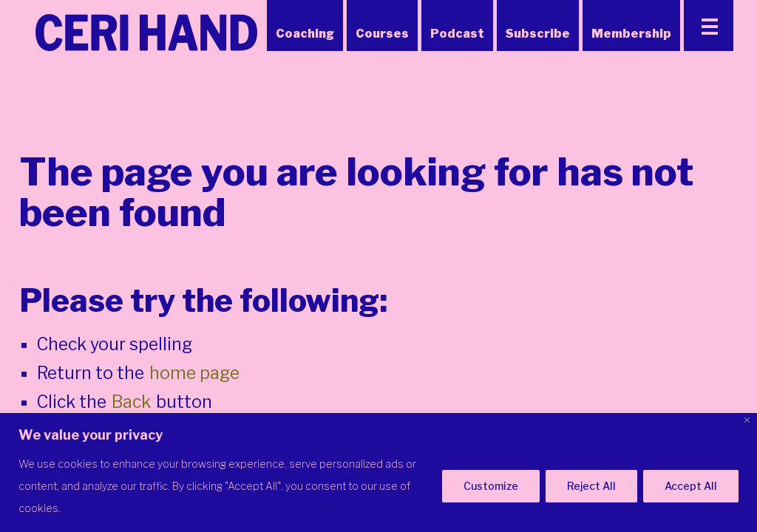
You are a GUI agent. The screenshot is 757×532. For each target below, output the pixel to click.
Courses (382, 34)
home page (194, 373)
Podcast (457, 34)
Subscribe (538, 34)
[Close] (747, 420)
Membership (631, 34)
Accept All (691, 486)
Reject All (591, 486)
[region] (378, 473)
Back (131, 402)
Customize (491, 486)
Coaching (305, 34)
